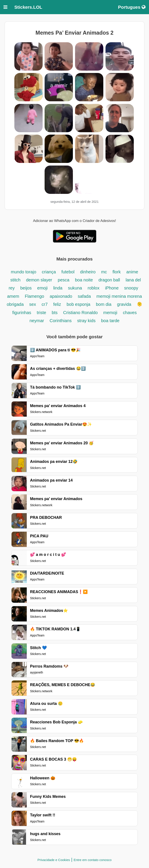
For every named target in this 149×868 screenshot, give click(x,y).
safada (84, 296)
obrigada (16, 304)
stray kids (87, 321)
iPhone (112, 288)
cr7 (45, 304)
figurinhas (22, 313)
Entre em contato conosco (92, 860)
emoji (42, 288)
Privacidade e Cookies (54, 860)
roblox (94, 288)
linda (59, 288)
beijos (27, 288)
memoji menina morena (119, 296)
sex (33, 304)
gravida (125, 304)
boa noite (84, 280)
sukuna (75, 288)
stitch (16, 280)
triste (42, 313)
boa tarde (110, 321)
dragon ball (109, 280)
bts (55, 313)
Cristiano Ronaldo (81, 313)
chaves (130, 313)
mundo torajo (24, 272)
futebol (68, 272)
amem (13, 296)
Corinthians (61, 321)
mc (105, 272)
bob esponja (78, 304)
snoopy (131, 288)
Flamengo (35, 296)
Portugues (132, 7)
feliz (57, 304)
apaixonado (62, 296)
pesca (64, 280)
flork (117, 272)
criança (49, 272)
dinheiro (88, 272)
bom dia (104, 304)
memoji (110, 313)
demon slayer (39, 280)
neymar (37, 321)
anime (132, 272)
